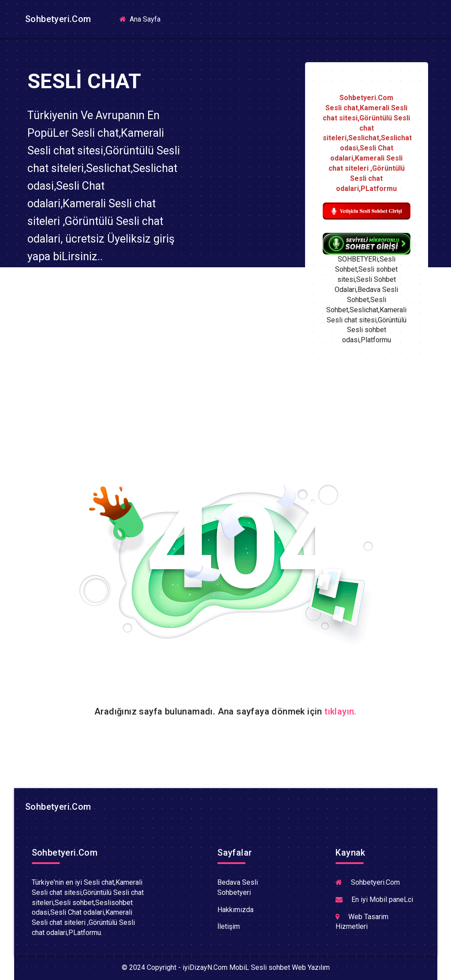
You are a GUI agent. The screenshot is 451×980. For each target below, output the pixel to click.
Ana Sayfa (143, 19)
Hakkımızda (235, 910)
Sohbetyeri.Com (57, 19)
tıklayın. (341, 711)
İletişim (229, 926)
